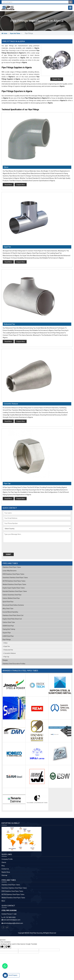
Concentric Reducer (11, 404)
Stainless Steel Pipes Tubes (12, 567)
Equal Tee (7, 247)
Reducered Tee (9, 324)
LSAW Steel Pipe (8, 636)
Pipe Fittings (7, 640)
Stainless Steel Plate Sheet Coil (13, 615)
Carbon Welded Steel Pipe (11, 598)
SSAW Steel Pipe (8, 626)
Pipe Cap (7, 483)
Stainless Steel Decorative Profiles (14, 664)
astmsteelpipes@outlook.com (13, 923)
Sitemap (4, 875)
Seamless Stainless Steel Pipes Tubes (15, 578)
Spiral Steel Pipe (8, 602)
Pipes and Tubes (15, 33)
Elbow (6, 167)
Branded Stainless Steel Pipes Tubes (15, 591)
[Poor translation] (8, 947)
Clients (4, 862)
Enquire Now (57, 79)
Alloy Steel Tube (8, 609)
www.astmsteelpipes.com (11, 920)
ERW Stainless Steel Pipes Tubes (13, 574)
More (3, 901)
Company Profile (7, 859)
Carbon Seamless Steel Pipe (12, 595)
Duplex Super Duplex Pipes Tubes (14, 588)
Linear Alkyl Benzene (10, 571)
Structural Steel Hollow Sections (13, 605)
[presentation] (15, 548)
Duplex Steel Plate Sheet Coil (12, 619)
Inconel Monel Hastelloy (10, 612)
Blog (3, 866)
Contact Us (5, 869)
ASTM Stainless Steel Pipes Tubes (14, 581)
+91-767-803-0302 (9, 917)
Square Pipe (7, 633)
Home (4, 33)
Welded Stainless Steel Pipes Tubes (14, 584)
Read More (8, 185)
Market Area (6, 872)
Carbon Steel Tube (9, 622)
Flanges (5, 660)
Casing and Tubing (9, 629)
